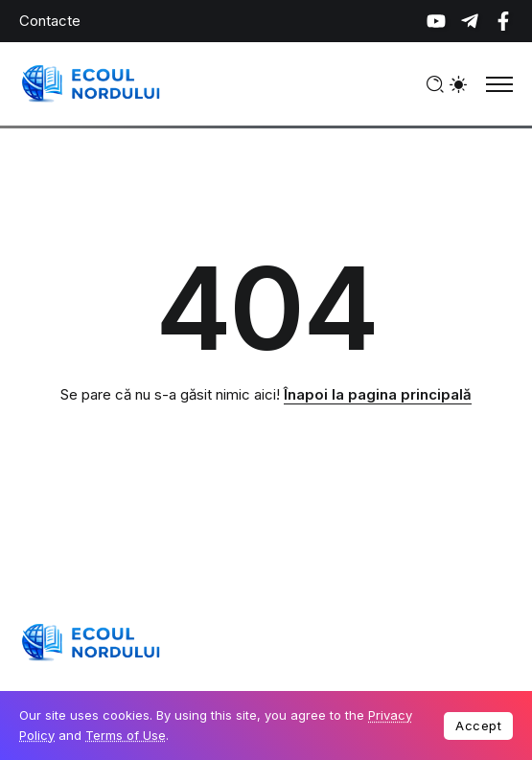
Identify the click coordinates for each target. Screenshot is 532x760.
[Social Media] (436, 21)
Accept (478, 725)
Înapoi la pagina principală (378, 394)
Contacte (50, 21)
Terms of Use (126, 735)
